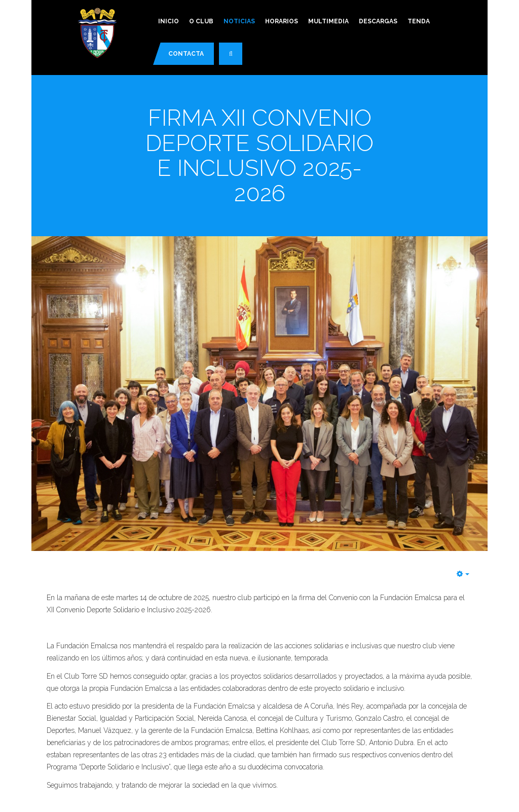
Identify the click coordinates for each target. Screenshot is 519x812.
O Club (201, 21)
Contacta (186, 54)
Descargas (378, 21)
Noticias (239, 21)
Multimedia (328, 21)
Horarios (282, 21)
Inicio (169, 21)
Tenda (419, 21)
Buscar (236, 58)
